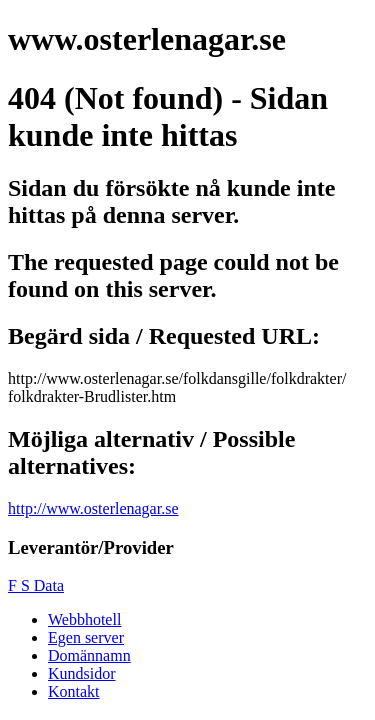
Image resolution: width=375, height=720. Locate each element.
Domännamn (89, 655)
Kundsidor (82, 673)
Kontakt (74, 691)
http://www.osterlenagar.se (93, 508)
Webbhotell (84, 619)
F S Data (36, 585)
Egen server (86, 637)
